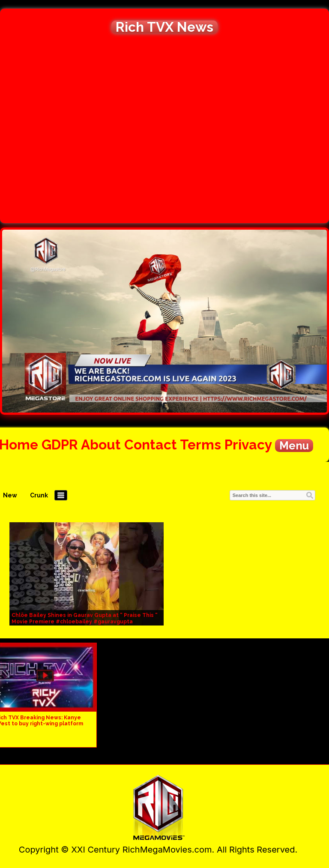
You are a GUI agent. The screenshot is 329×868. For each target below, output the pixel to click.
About (101, 444)
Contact (151, 444)
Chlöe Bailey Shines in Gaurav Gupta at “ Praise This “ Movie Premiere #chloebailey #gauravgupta (85, 618)
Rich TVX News (164, 27)
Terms (200, 444)
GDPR (60, 444)
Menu (294, 446)
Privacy (248, 444)
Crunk (39, 495)
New (10, 495)
